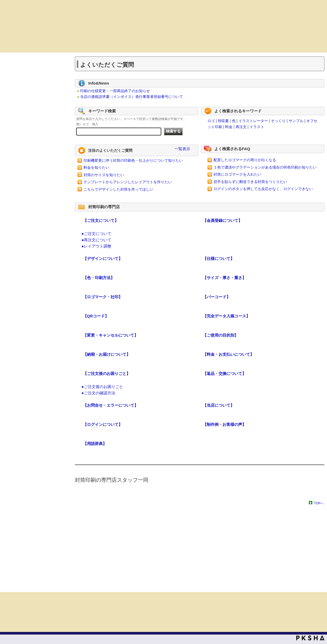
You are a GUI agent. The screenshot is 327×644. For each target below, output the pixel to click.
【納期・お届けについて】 (107, 354)
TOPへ (319, 503)
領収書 (223, 121)
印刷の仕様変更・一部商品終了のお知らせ (115, 91)
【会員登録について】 (222, 220)
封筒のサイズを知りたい (104, 175)
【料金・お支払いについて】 (228, 354)
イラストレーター (253, 121)
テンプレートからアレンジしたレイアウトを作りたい (128, 182)
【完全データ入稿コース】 (226, 316)
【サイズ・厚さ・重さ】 (224, 278)
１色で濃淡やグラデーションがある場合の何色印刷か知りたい (265, 167)
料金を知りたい (96, 167)
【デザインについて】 (103, 258)
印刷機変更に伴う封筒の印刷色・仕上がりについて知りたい (133, 160)
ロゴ (211, 121)
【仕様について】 (219, 258)
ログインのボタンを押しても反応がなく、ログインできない (263, 189)
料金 (229, 127)
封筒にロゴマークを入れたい (237, 174)
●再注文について (96, 240)
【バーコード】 (217, 297)
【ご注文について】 (101, 220)
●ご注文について (96, 234)
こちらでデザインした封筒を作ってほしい (118, 189)
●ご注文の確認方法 (98, 393)
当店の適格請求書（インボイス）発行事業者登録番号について (132, 97)
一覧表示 (182, 149)
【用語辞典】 (95, 444)
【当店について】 (219, 405)
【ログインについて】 (103, 424)
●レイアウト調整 (96, 246)
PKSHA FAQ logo (310, 638)
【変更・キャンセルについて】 (111, 335)
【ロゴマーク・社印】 (103, 297)
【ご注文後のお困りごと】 (107, 373)
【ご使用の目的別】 (220, 335)
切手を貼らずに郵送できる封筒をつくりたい (250, 182)
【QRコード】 (96, 316)
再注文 (241, 127)
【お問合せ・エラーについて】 (111, 405)
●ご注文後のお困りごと (102, 387)
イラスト (257, 127)
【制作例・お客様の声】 (224, 424)
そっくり (278, 121)
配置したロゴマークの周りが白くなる (245, 160)
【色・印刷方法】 (99, 278)
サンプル (296, 121)
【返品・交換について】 (224, 373)
